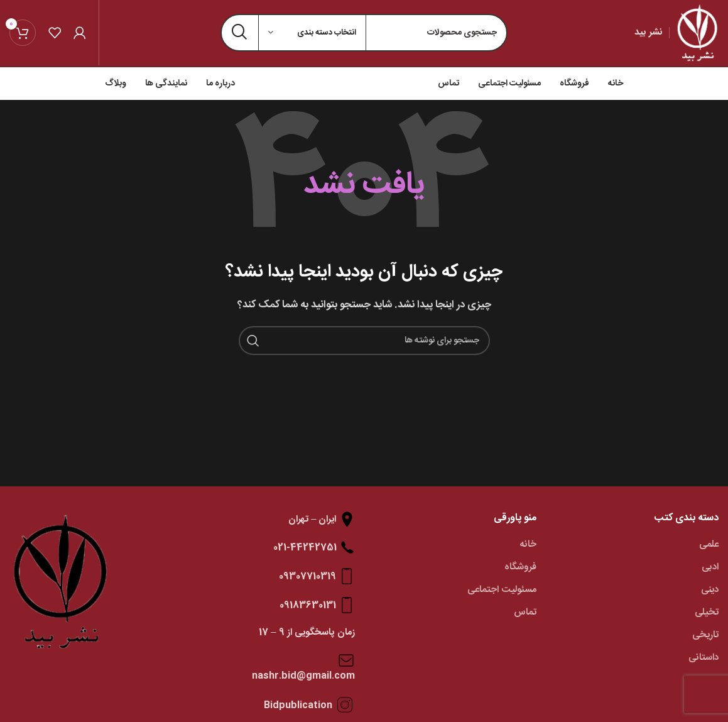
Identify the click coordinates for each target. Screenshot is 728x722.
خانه (528, 544)
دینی (710, 590)
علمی (709, 544)
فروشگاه (520, 567)
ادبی (710, 567)
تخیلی (707, 612)
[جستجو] (364, 341)
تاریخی (705, 635)
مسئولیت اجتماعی (502, 590)
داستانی (704, 658)
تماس (525, 612)
